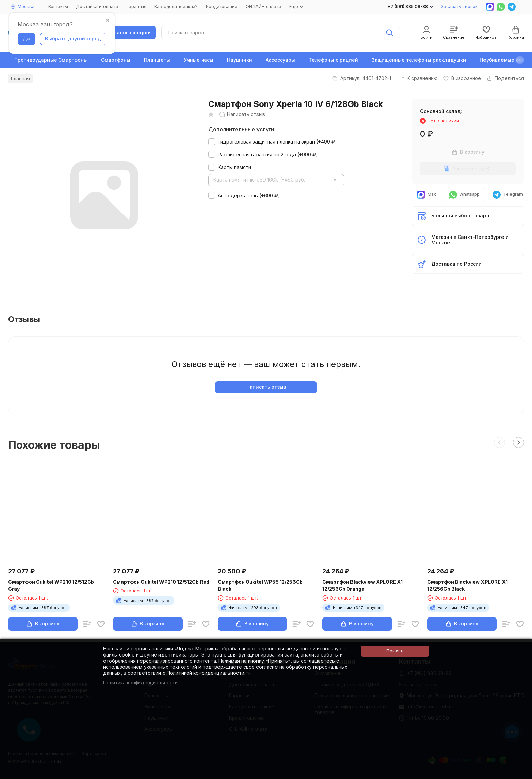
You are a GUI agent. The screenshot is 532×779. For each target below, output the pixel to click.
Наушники (240, 60)
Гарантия (136, 6)
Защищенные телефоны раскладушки (419, 60)
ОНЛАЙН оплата (263, 6)
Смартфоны (116, 60)
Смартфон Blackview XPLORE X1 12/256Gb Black (467, 585)
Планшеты (157, 60)
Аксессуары (280, 60)
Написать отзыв (266, 387)
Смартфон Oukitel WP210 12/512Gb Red (161, 582)
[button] (520, 60)
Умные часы (198, 60)
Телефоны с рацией (333, 60)
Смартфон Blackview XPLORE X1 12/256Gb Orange (363, 585)
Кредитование (222, 6)
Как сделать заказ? (176, 6)
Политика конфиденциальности (140, 682)
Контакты (58, 6)
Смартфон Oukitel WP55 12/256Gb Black (260, 585)
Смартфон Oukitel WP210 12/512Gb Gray (51, 585)
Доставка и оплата (97, 6)
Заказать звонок (459, 6)
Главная (20, 79)
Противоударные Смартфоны (51, 60)
